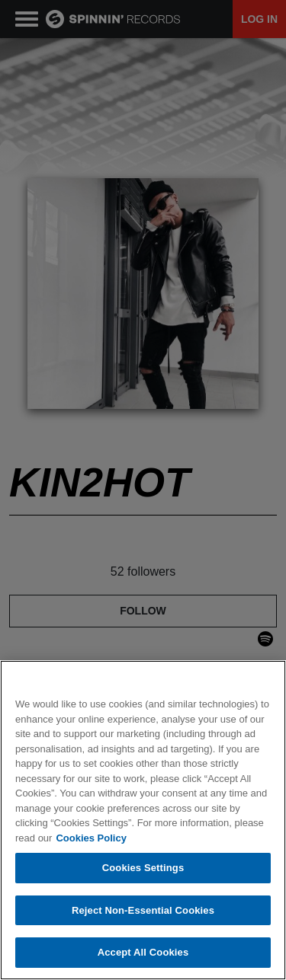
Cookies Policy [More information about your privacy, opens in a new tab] (91, 838)
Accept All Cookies (143, 952)
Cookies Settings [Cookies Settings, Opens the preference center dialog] (143, 868)
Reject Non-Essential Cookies (143, 910)
